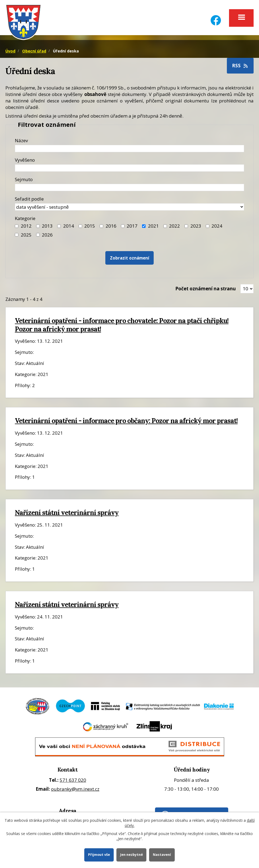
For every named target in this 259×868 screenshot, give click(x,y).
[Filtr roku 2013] (38, 226)
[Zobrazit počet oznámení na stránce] (247, 289)
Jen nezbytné (132, 855)
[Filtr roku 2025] (17, 235)
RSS (240, 66)
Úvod (10, 51)
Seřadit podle (29, 199)
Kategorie (25, 218)
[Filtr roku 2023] (186, 226)
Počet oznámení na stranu (206, 289)
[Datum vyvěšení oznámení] (129, 168)
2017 (132, 226)
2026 (47, 235)
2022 (174, 226)
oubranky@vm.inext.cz (75, 789)
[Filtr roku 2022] (165, 226)
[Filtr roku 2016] (101, 226)
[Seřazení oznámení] (129, 207)
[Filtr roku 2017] (123, 226)
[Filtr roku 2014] (59, 226)
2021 (153, 226)
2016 (111, 226)
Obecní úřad (34, 51)
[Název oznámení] (129, 149)
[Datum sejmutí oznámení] (129, 187)
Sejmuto (24, 179)
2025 (26, 235)
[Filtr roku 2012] (17, 226)
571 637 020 (73, 780)
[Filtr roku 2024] (208, 226)
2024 (217, 226)
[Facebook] (216, 17)
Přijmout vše (99, 855)
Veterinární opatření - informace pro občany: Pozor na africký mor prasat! (126, 421)
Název (21, 140)
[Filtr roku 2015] (80, 226)
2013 (47, 226)
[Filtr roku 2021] (144, 226)
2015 (90, 226)
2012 (26, 226)
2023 (196, 226)
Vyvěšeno (25, 160)
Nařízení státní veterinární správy (67, 513)
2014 (69, 226)
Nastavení (162, 855)
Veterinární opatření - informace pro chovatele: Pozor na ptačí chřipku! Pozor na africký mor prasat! (122, 325)
